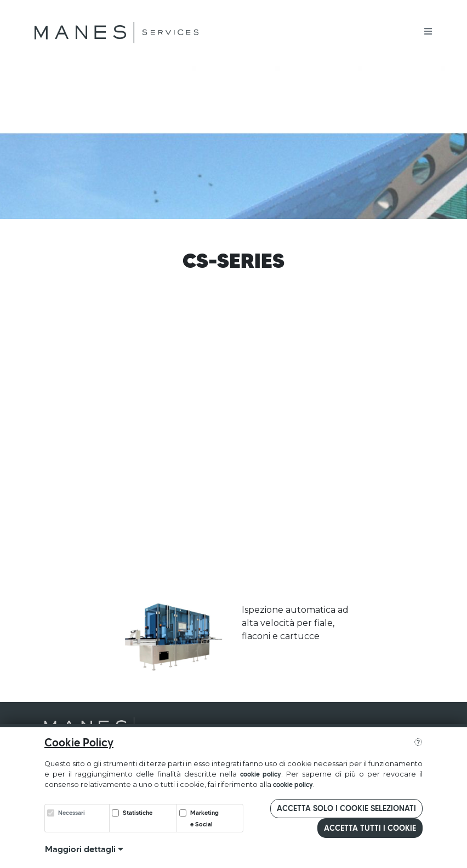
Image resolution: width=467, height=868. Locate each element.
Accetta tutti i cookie (370, 828)
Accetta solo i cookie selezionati (346, 808)
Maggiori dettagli (84, 849)
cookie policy (261, 774)
